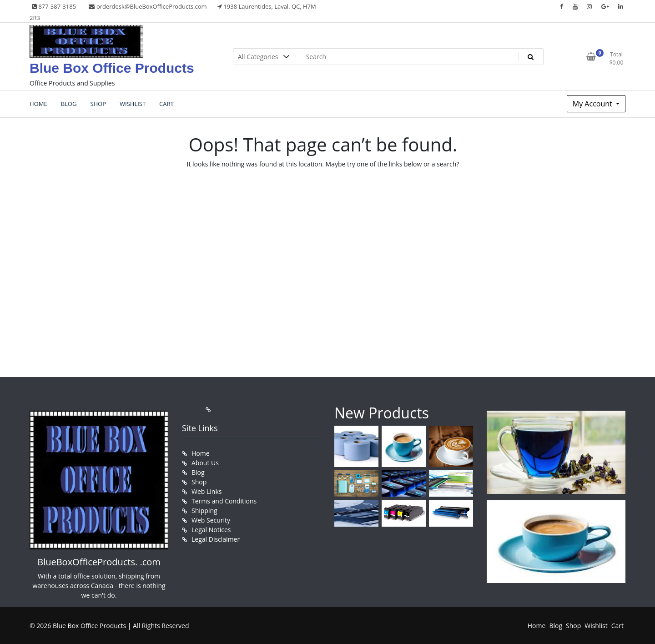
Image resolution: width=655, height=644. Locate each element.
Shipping (204, 511)
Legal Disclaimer (216, 539)
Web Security (211, 520)
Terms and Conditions (224, 501)
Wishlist (596, 626)
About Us (205, 463)
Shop (199, 482)
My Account (593, 104)
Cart (617, 626)
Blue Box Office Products (112, 68)
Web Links (207, 491)
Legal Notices (211, 530)
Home (201, 453)
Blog (198, 472)
